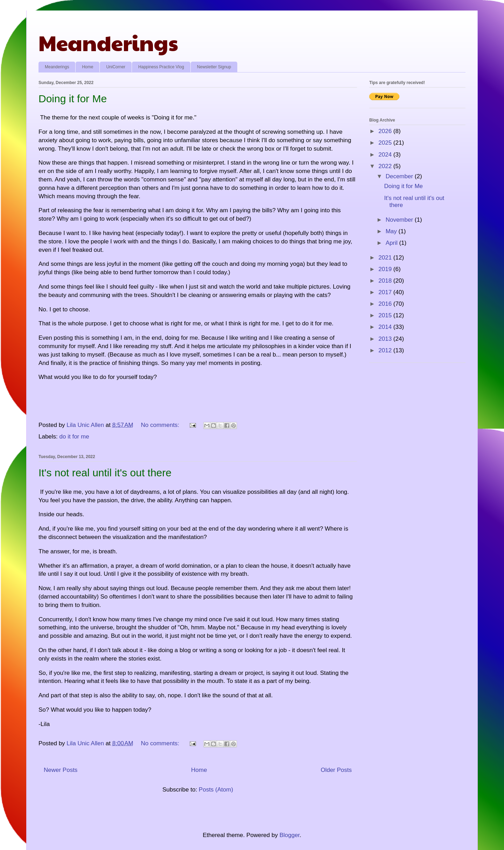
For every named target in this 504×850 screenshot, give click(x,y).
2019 (386, 269)
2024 (386, 155)
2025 (386, 143)
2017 (386, 292)
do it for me (74, 437)
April (393, 243)
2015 (386, 315)
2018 (386, 281)
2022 (386, 166)
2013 (386, 339)
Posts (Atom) (216, 790)
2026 (386, 131)
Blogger (289, 835)
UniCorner (116, 67)
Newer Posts (61, 770)
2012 (386, 350)
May (392, 231)
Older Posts (336, 770)
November (400, 220)
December (400, 176)
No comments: (161, 425)
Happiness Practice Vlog (161, 67)
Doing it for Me (73, 99)
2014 (386, 327)
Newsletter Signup (214, 67)
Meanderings (108, 42)
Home (87, 67)
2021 (386, 258)
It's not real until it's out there (105, 473)
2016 (386, 304)
